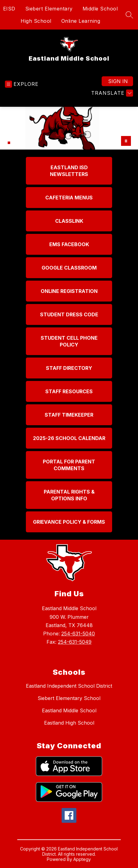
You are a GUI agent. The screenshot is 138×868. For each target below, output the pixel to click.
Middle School (100, 9)
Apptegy (82, 859)
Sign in (118, 81)
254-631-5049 (75, 642)
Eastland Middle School (69, 710)
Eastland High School (69, 723)
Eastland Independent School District (69, 686)
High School (36, 21)
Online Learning (81, 21)
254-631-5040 (78, 634)
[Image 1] (6, 144)
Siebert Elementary (49, 9)
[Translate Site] (111, 93)
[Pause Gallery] (126, 141)
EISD (9, 9)
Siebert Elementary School (69, 698)
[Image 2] (9, 143)
